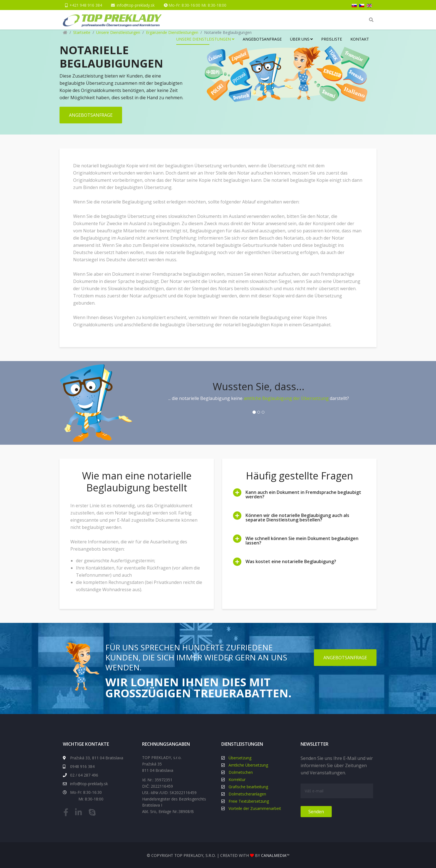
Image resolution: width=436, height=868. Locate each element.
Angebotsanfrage (262, 39)
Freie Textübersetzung (249, 801)
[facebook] (67, 813)
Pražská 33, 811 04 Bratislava (93, 758)
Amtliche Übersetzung (248, 765)
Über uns (300, 39)
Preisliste (332, 39)
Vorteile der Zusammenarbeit (255, 808)
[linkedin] (80, 813)
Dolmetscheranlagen (247, 794)
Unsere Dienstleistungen (204, 39)
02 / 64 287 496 (80, 775)
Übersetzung (240, 758)
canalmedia (274, 855)
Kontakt (360, 39)
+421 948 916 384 (86, 5)
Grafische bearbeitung (248, 786)
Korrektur (237, 779)
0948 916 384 (79, 766)
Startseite (82, 32)
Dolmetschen (241, 772)
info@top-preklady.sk (136, 5)
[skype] (94, 813)
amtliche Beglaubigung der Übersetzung (286, 398)
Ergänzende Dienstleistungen (172, 32)
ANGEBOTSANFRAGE (91, 115)
